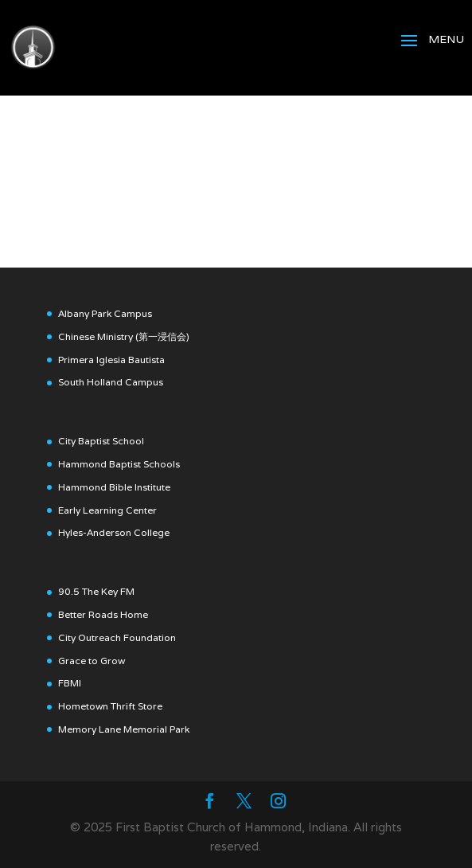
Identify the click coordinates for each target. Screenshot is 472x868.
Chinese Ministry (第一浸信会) (124, 336)
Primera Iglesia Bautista (111, 360)
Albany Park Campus (105, 313)
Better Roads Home (103, 614)
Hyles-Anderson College (114, 532)
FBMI (70, 683)
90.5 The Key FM (96, 591)
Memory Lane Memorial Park (124, 729)
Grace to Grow (92, 661)
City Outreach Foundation (117, 637)
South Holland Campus (111, 382)
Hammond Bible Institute (114, 487)
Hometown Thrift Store (110, 706)
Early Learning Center (107, 510)
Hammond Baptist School (117, 464)
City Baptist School (101, 441)
